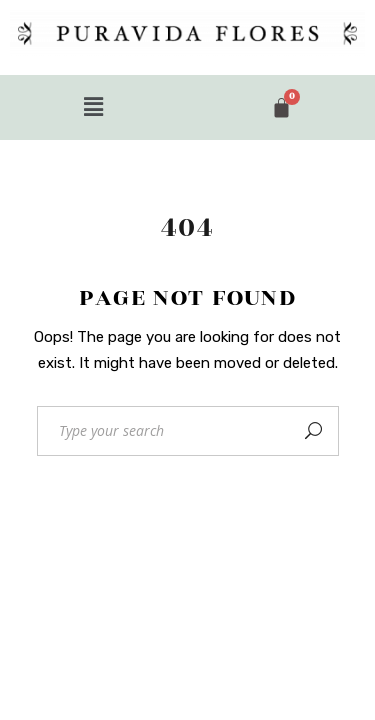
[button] (94, 107)
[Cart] (281, 107)
